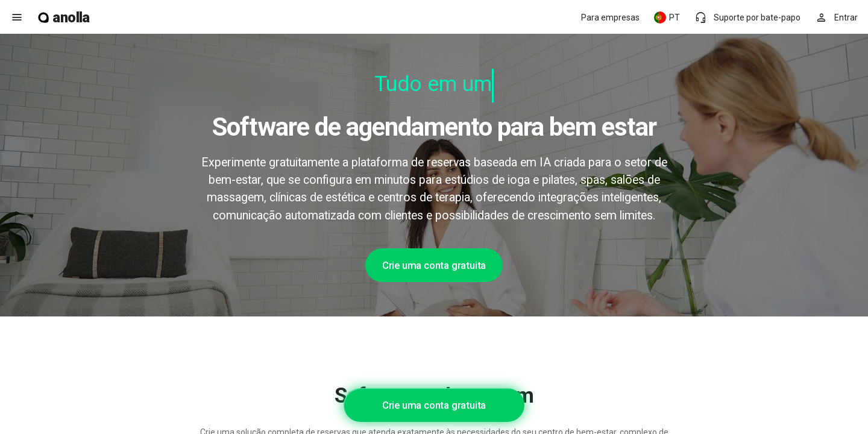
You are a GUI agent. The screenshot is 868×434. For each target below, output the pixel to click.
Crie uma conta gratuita (434, 265)
